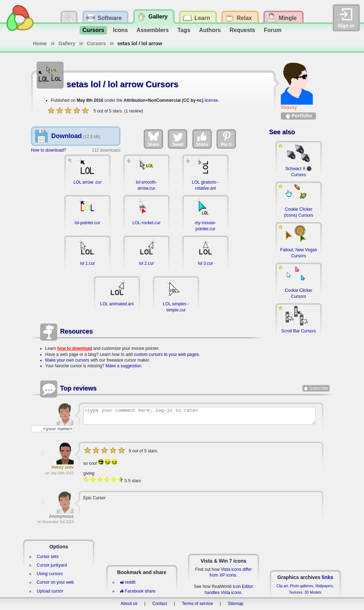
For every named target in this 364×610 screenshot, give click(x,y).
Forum (273, 30)
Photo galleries (301, 586)
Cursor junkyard (52, 565)
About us (129, 604)
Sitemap (236, 604)
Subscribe (319, 388)
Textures (296, 592)
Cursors (93, 30)
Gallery (67, 43)
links (327, 577)
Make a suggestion (124, 366)
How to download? (49, 150)
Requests (242, 30)
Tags (184, 30)
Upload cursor (50, 591)
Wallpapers (324, 586)
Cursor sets (47, 557)
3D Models (313, 592)
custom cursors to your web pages (167, 354)
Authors (210, 30)
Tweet (178, 139)
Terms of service (197, 604)
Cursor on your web (55, 582)
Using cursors (50, 574)
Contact (159, 604)
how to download (75, 348)
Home (40, 43)
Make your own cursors (67, 360)
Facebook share (138, 591)
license (211, 100)
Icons (121, 30)
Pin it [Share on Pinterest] (226, 139)
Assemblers (153, 30)
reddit (128, 582)
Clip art (282, 586)
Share (153, 139)
